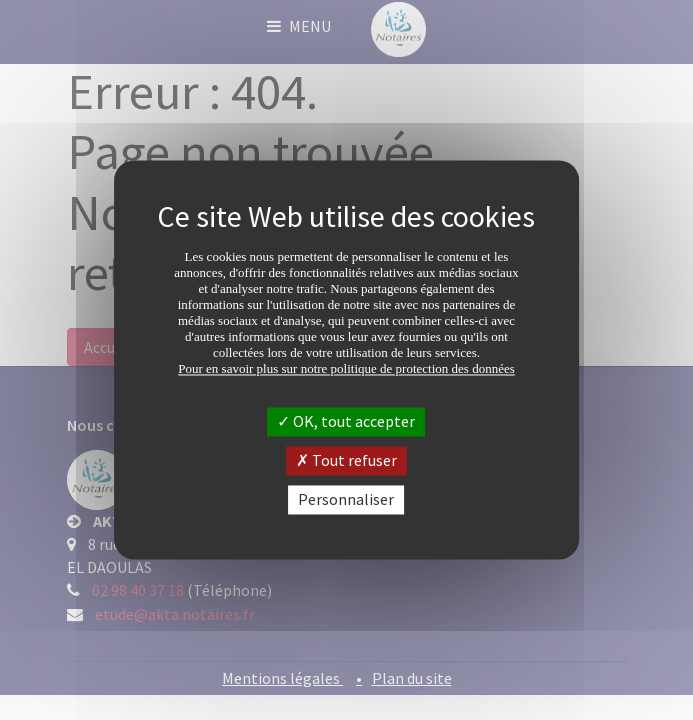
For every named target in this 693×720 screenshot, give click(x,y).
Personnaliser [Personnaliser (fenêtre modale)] (346, 499)
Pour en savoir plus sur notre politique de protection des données (346, 368)
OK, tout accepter (346, 421)
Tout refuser (346, 460)
